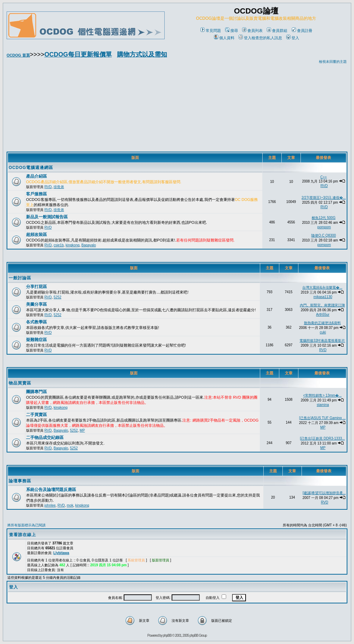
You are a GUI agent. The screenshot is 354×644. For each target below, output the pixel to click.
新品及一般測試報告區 (47, 217)
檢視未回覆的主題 (333, 62)
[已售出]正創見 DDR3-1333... (322, 438)
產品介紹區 (36, 176)
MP (82, 430)
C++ (324, 177)
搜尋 (232, 31)
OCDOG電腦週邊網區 (31, 168)
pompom (324, 227)
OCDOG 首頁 (18, 55)
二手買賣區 (36, 415)
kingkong (73, 245)
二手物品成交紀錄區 (45, 438)
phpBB (167, 635)
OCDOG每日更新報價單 (78, 54)
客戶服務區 (36, 194)
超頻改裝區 (36, 235)
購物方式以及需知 (142, 54)
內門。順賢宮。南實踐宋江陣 (322, 305)
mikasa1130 (323, 297)
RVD (48, 187)
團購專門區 (36, 392)
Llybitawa (61, 553)
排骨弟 (59, 187)
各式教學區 (36, 322)
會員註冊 (302, 31)
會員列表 (252, 31)
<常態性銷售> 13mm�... (323, 395)
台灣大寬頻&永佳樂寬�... (322, 287)
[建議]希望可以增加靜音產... (324, 493)
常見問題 (211, 31)
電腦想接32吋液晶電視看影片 (322, 341)
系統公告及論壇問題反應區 (51, 490)
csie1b (59, 245)
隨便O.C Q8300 (324, 235)
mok (70, 505)
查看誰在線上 (23, 535)
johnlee (50, 505)
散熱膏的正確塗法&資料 (323, 323)
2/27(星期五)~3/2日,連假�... (324, 198)
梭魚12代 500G (323, 218)
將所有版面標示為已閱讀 (26, 525)
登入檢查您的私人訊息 (260, 38)
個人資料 (224, 38)
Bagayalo (89, 245)
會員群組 (277, 31)
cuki (323, 332)
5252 (57, 297)
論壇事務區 (20, 481)
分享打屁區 (36, 287)
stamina (323, 405)
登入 (293, 38)
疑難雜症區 (36, 340)
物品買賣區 (20, 383)
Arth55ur (323, 315)
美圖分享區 (36, 304)
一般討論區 (20, 278)
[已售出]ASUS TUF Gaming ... (322, 418)
